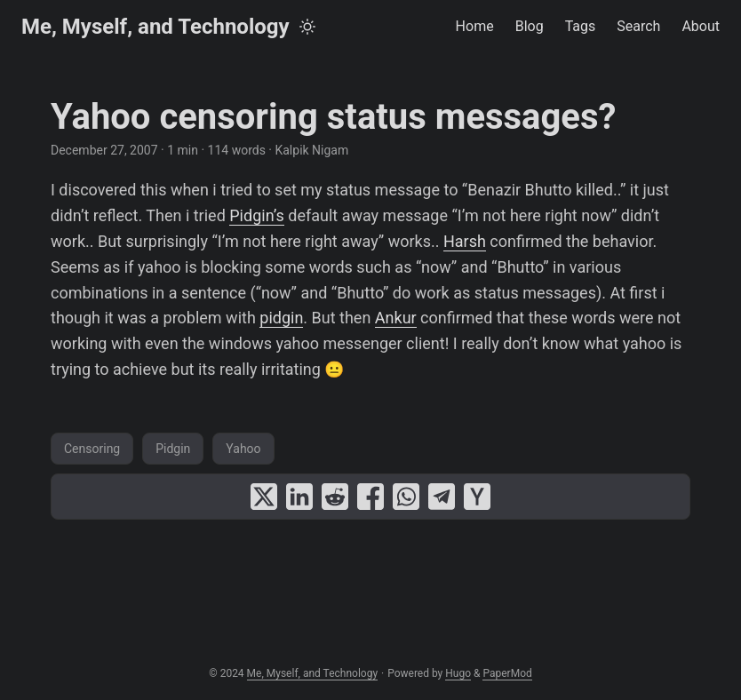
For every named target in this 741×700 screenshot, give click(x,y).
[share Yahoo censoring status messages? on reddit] (335, 497)
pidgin (281, 318)
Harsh (465, 241)
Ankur (396, 318)
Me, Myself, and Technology (155, 27)
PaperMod (507, 673)
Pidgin (173, 449)
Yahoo (243, 449)
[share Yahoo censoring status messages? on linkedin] (299, 497)
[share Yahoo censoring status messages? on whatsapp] (406, 497)
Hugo (458, 673)
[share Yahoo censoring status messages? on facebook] (370, 497)
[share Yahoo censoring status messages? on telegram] (442, 497)
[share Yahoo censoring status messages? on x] (264, 497)
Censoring (92, 449)
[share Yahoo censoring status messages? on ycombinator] (477, 497)
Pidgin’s (257, 215)
